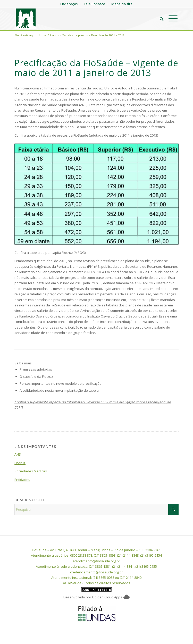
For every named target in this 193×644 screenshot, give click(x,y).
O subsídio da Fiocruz (36, 377)
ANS (18, 454)
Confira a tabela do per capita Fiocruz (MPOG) (50, 253)
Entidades (22, 480)
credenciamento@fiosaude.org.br (96, 572)
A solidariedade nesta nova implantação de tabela (59, 390)
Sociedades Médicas (31, 471)
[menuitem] (159, 18)
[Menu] (170, 18)
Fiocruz (20, 463)
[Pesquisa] (159, 18)
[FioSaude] (80, 18)
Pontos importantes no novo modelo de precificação (61, 383)
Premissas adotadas (36, 369)
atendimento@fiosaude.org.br (96, 561)
